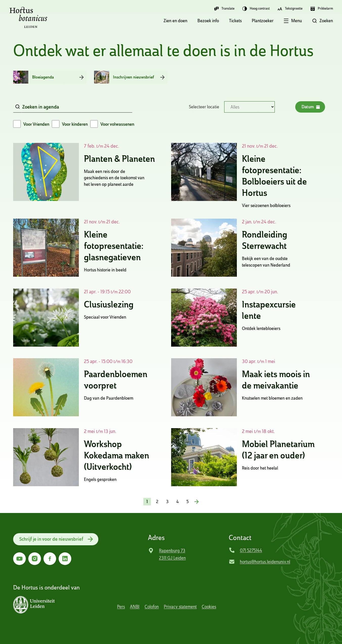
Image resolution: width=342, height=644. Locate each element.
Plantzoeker (263, 21)
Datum (310, 107)
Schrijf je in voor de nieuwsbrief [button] (52, 539)
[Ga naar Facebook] (50, 559)
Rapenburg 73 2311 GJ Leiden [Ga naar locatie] (172, 554)
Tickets (235, 21)
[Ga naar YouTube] (19, 559)
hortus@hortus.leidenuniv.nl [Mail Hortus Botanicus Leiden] (265, 562)
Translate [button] (224, 9)
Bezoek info (208, 21)
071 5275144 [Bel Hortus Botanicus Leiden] (251, 550)
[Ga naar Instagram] (35, 559)
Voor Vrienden (36, 124)
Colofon (152, 607)
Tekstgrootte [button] (290, 9)
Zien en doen (175, 21)
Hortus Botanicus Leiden (28, 17)
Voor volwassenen (117, 124)
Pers (121, 607)
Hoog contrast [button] (256, 9)
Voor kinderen (75, 124)
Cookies (209, 607)
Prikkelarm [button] (322, 9)
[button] (288, 21)
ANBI (135, 607)
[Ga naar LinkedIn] (65, 559)
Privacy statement (180, 607)
